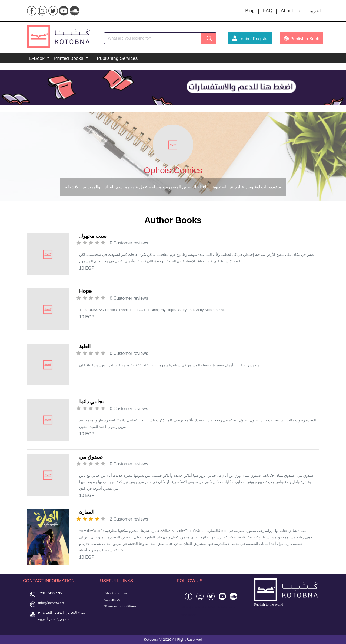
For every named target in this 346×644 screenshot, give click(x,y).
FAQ (268, 11)
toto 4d (216, 607)
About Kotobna (116, 593)
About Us (290, 11)
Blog (250, 11)
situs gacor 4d (191, 607)
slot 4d (206, 607)
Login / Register (250, 39)
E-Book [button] (38, 58)
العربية (315, 11)
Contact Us (112, 599)
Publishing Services (117, 58)
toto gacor (228, 607)
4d (183, 594)
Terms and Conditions (120, 606)
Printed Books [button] (69, 58)
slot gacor (188, 615)
